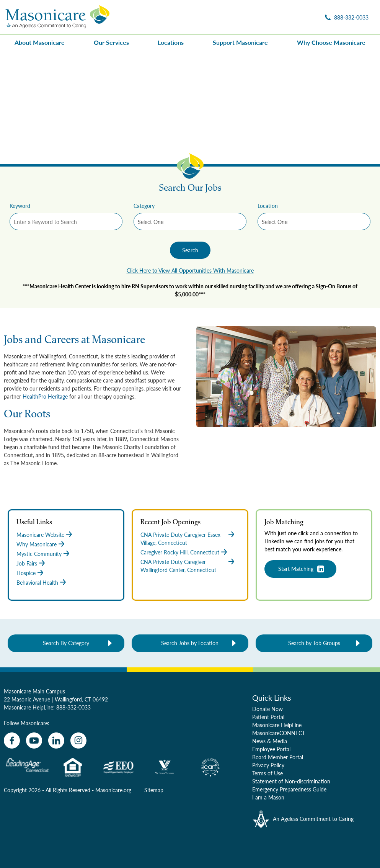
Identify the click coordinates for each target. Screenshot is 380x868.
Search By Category (66, 643)
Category (144, 206)
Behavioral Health (37, 582)
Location (268, 206)
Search (190, 250)
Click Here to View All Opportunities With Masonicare (190, 270)
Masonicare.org (113, 790)
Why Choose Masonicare (331, 42)
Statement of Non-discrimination (291, 781)
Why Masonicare (37, 544)
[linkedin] (56, 740)
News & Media (270, 741)
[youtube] (34, 740)
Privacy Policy (268, 765)
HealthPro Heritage (45, 396)
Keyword (20, 206)
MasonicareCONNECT (279, 733)
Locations (171, 42)
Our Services (111, 42)
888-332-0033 (73, 707)
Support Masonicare (240, 42)
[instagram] (78, 740)
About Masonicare (40, 42)
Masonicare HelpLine (277, 725)
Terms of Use (267, 773)
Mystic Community (39, 554)
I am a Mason (268, 797)
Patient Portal (268, 717)
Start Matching (296, 569)
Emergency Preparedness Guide (289, 789)
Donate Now (267, 709)
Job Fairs (27, 563)
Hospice (26, 573)
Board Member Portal (278, 757)
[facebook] (12, 740)
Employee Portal (271, 749)
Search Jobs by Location (190, 643)
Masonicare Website (40, 535)
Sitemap (154, 790)
